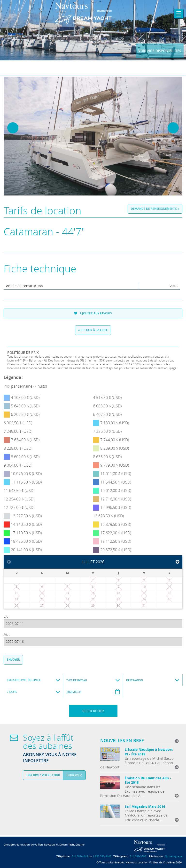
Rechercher (93, 711)
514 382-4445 (80, 856)
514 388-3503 (138, 856)
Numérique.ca (174, 856)
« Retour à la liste (93, 330)
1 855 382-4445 (102, 856)
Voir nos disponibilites (160, 51)
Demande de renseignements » (155, 209)
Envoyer (13, 660)
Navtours (93, 14)
